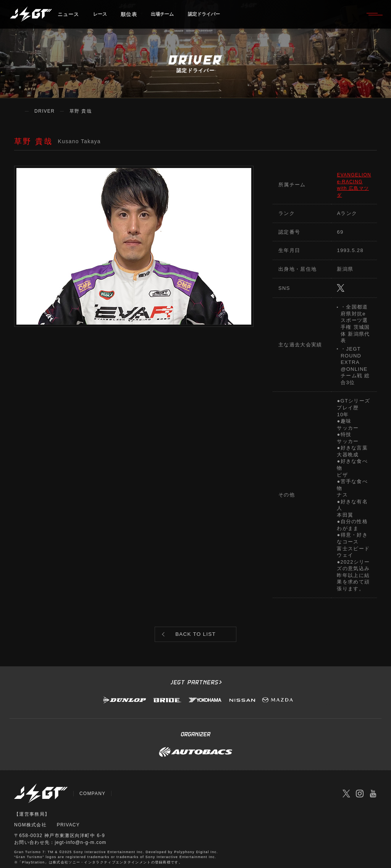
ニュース (69, 17)
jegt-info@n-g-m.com (81, 821)
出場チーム (167, 17)
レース (101, 17)
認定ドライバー (213, 17)
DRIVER (44, 111)
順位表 (132, 17)
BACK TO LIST (196, 610)
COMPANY (93, 772)
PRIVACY (69, 803)
